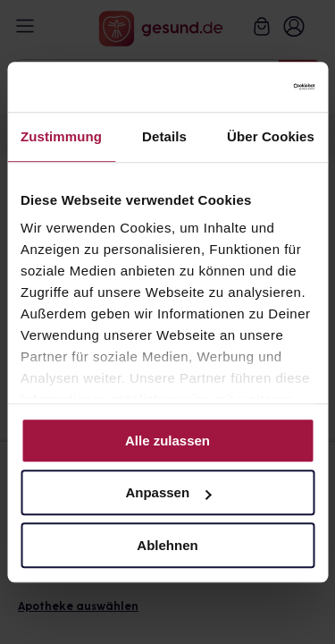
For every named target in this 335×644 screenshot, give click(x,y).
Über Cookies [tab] (271, 136)
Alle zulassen (167, 441)
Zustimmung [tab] (61, 136)
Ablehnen (167, 545)
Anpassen (168, 492)
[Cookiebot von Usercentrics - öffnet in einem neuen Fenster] (239, 87)
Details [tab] (164, 136)
